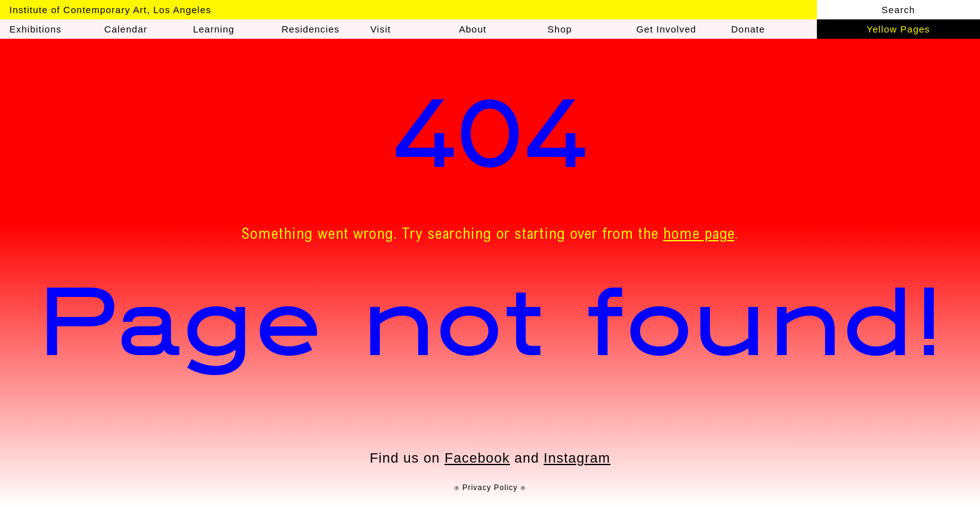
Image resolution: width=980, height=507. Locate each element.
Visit (380, 29)
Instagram (577, 458)
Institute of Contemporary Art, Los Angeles (110, 10)
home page (699, 236)
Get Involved (666, 29)
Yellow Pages (899, 29)
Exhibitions (36, 29)
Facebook (477, 458)
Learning (214, 29)
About (472, 29)
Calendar (126, 29)
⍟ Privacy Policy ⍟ (490, 488)
